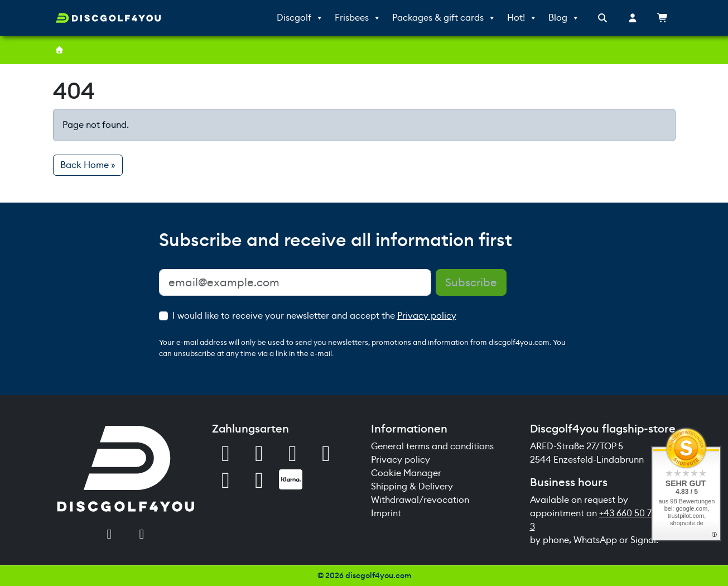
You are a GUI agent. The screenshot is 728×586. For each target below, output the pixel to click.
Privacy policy (427, 316)
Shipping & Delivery (412, 486)
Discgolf (300, 18)
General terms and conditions (432, 446)
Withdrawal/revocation (420, 500)
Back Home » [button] (88, 165)
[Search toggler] (602, 18)
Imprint (386, 513)
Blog (564, 18)
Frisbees (358, 18)
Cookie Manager (406, 473)
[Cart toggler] (663, 18)
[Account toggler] (633, 18)
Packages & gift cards (444, 18)
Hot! (522, 18)
